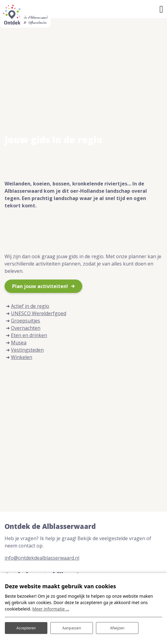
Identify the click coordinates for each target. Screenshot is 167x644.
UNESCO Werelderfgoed (39, 313)
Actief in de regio (30, 306)
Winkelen (22, 357)
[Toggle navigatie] (161, 9)
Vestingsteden (27, 350)
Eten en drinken (29, 335)
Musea (19, 343)
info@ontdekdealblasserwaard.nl (42, 558)
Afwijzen (117, 628)
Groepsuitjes (26, 321)
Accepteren (26, 628)
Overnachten (26, 328)
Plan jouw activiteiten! (40, 286)
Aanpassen (72, 628)
